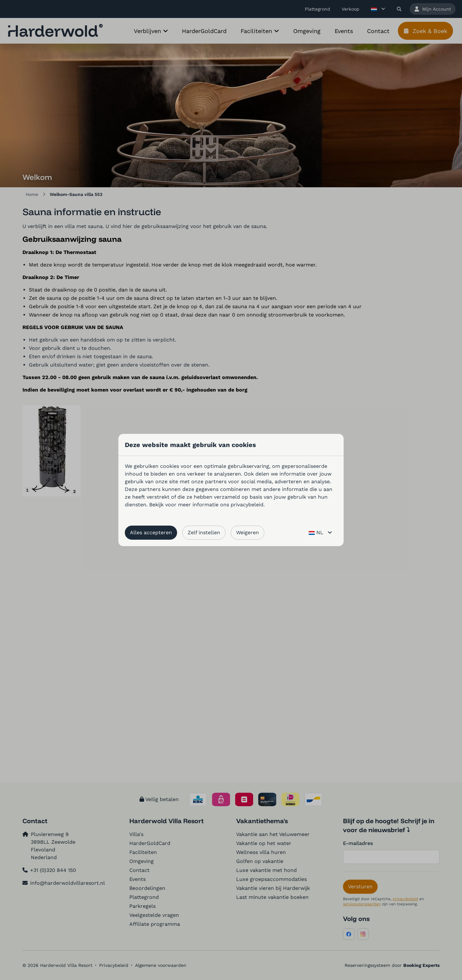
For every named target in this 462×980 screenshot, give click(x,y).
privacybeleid (247, 505)
